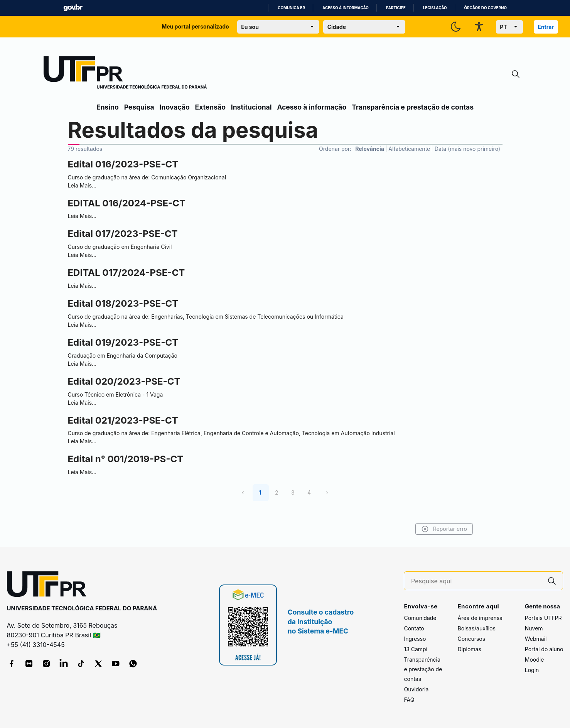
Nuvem (534, 628)
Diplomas (469, 649)
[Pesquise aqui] (476, 581)
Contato (414, 628)
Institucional (251, 107)
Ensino (108, 107)
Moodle (535, 660)
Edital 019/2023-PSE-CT (123, 342)
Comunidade (420, 618)
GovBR (73, 8)
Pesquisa (139, 107)
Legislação (435, 8)
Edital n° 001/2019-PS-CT (126, 459)
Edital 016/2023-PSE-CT (123, 164)
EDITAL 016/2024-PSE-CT (127, 203)
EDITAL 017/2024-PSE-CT (126, 273)
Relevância (370, 149)
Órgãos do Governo (486, 8)
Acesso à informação (346, 8)
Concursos (471, 639)
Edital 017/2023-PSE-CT (123, 234)
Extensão (210, 107)
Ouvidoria (416, 689)
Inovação (175, 107)
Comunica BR (291, 8)
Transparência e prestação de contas (413, 107)
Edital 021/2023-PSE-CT (123, 420)
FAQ (409, 700)
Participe (396, 8)
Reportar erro (444, 529)
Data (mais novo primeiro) (467, 149)
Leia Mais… (82, 185)
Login (532, 670)
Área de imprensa (480, 618)
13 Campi (416, 649)
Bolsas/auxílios (476, 628)
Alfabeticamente (409, 149)
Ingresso (415, 639)
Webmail (536, 639)
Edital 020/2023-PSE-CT (124, 381)
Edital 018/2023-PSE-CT (123, 303)
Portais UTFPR (543, 618)
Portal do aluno (544, 649)
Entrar (546, 27)
